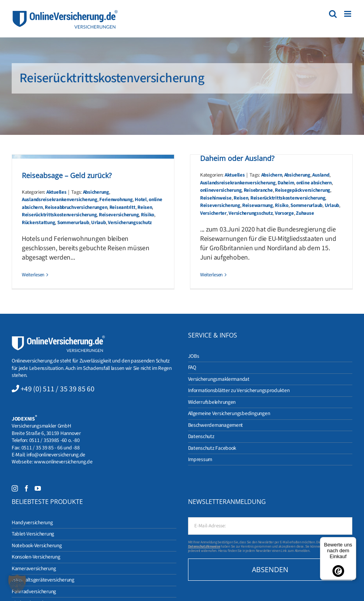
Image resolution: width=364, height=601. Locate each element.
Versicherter (213, 213)
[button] (17, 584)
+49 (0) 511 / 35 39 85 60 (58, 389)
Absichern (272, 175)
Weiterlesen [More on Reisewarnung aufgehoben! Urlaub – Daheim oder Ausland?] (211, 275)
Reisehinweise (216, 198)
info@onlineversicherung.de (56, 455)
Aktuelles (56, 192)
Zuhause (305, 213)
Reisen (145, 207)
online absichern (314, 183)
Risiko (148, 215)
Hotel (141, 200)
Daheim (286, 183)
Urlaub (98, 223)
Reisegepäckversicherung (302, 190)
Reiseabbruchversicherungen (76, 207)
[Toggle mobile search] (333, 14)
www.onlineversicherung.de (63, 462)
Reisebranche (258, 190)
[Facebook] (26, 488)
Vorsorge (284, 213)
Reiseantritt (122, 207)
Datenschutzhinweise (204, 546)
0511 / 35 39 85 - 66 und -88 (51, 448)
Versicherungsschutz (130, 223)
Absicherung (96, 192)
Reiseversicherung (119, 215)
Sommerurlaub (73, 223)
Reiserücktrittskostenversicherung (59, 215)
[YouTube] (38, 488)
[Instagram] (15, 488)
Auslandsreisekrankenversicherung (60, 200)
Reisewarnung (258, 205)
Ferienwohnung (116, 200)
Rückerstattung (38, 223)
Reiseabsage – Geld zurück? (67, 175)
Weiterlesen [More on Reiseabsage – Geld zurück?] (33, 275)
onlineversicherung (221, 190)
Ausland (321, 175)
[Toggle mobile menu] (348, 14)
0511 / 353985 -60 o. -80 (55, 440)
